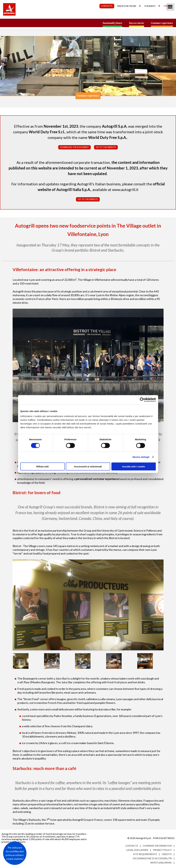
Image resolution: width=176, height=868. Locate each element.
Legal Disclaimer (137, 850)
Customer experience (162, 23)
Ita (171, 6)
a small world (30, 23)
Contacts (132, 846)
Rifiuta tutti (42, 466)
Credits (167, 854)
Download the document (74, 147)
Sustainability (94, 18)
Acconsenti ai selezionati (88, 466)
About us (55, 18)
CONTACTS (107, 6)
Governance (118, 18)
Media (155, 18)
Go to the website (106, 147)
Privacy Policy (162, 850)
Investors (138, 18)
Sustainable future (112, 23)
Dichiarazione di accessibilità (152, 858)
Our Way (70, 18)
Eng (166, 6)
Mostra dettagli (141, 457)
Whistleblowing (161, 863)
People (169, 18)
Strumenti (150, 6)
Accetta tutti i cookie (134, 466)
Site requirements (145, 854)
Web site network (127, 6)
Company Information (157, 846)
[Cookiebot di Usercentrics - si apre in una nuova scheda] (142, 400)
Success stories (137, 23)
